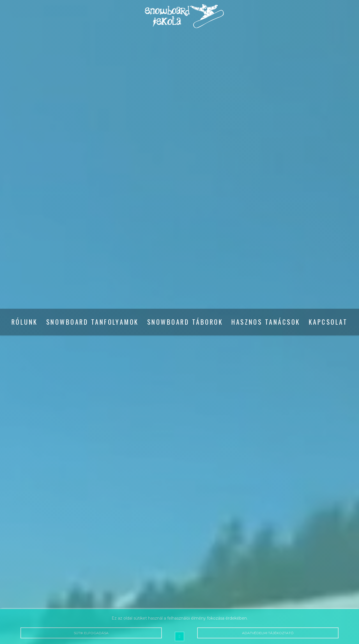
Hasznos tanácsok (266, 322)
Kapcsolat (328, 322)
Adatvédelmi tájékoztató (268, 633)
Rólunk (25, 322)
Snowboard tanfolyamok (93, 322)
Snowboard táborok (185, 322)
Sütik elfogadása (91, 633)
